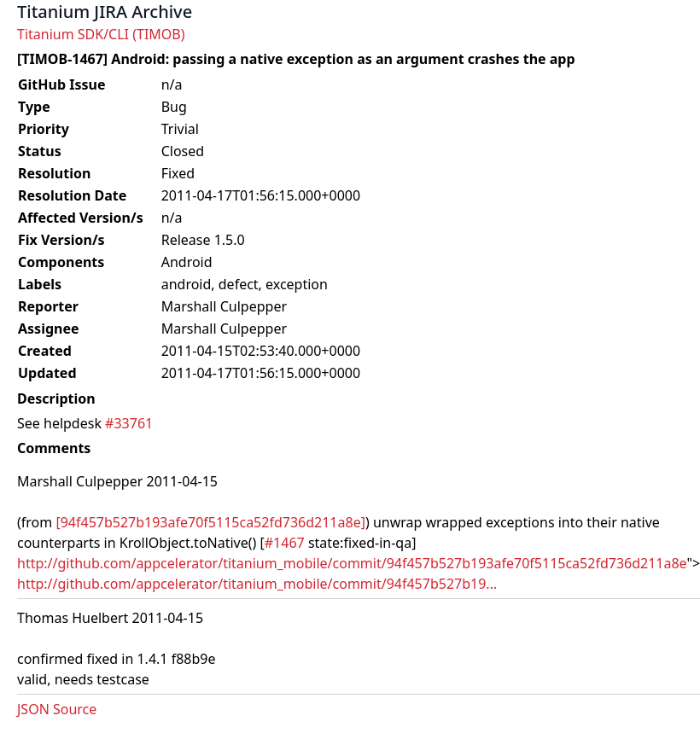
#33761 (129, 423)
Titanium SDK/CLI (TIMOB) (101, 34)
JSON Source (57, 709)
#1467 (285, 543)
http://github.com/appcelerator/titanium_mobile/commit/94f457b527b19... (257, 584)
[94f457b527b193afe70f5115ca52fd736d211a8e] (210, 522)
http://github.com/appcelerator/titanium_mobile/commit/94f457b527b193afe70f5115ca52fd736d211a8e (352, 563)
